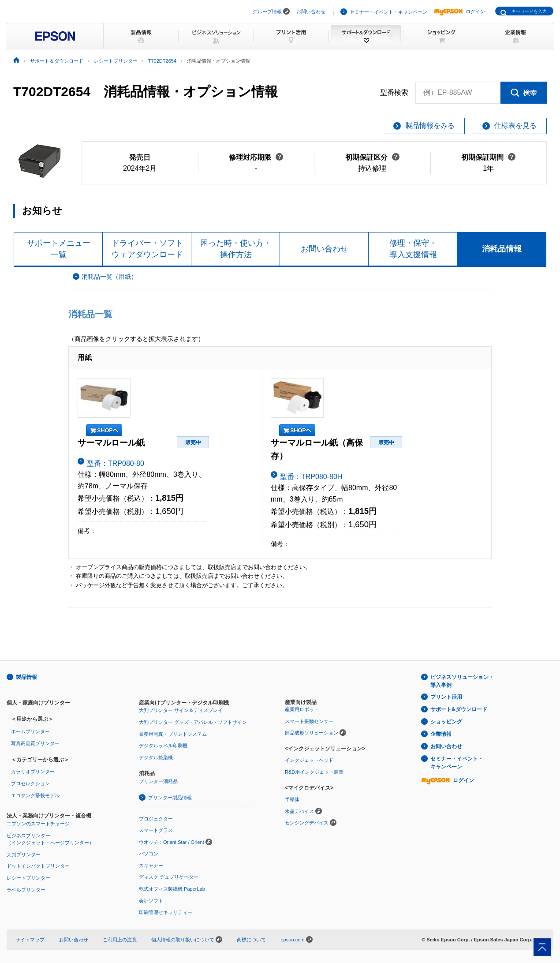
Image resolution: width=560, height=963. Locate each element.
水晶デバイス (299, 811)
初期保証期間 (488, 157)
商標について (251, 940)
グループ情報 (267, 11)
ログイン (459, 11)
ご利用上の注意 (120, 940)
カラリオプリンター (33, 772)
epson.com (292, 940)
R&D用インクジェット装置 (314, 772)
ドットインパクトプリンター (38, 866)
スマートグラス (156, 830)
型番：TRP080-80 (116, 463)
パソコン (149, 854)
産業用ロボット (302, 709)
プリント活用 (446, 697)
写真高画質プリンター (35, 743)
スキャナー (151, 866)
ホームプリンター (30, 731)
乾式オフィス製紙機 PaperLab (172, 889)
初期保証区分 (372, 157)
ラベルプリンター (26, 890)
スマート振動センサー (309, 721)
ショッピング (446, 722)
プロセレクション (30, 783)
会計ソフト (151, 901)
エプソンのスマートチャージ (38, 824)
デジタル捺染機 (156, 757)
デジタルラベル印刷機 (163, 746)
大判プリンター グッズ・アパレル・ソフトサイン (193, 722)
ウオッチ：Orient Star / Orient (172, 842)
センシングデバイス (307, 823)
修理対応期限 (256, 157)
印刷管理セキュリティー (166, 912)
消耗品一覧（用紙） (109, 277)
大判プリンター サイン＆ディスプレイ (181, 710)
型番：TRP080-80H (311, 477)
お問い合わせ (311, 11)
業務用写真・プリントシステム (173, 734)
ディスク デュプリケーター (169, 877)
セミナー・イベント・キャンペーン (388, 12)
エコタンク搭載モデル (35, 795)
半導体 (292, 799)
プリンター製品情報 (170, 798)
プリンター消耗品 (158, 781)
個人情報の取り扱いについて (187, 940)
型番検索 (394, 93)
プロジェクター (156, 819)
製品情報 (26, 677)
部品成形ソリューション (312, 733)
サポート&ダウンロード (459, 709)
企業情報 (441, 734)
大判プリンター (24, 854)
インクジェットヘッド (309, 760)
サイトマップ (30, 940)
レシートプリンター (28, 878)
